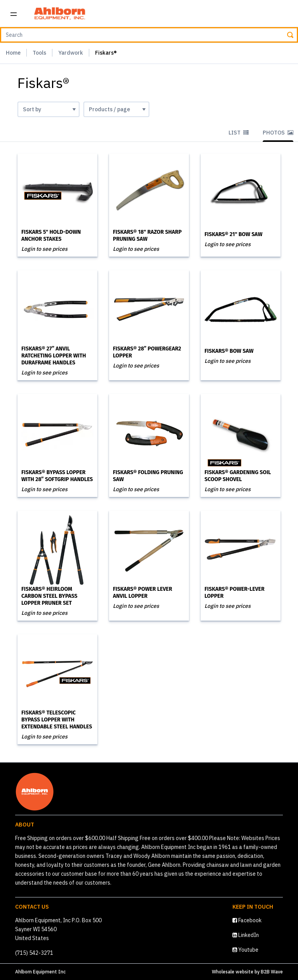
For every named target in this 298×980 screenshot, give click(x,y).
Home (13, 53)
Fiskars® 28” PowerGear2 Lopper (147, 352)
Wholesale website (233, 972)
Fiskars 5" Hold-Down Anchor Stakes (51, 236)
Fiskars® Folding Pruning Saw (148, 476)
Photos (278, 133)
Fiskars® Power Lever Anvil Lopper (143, 593)
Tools (39, 53)
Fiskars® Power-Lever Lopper (235, 593)
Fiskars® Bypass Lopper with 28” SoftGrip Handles (57, 476)
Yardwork (71, 53)
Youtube (245, 950)
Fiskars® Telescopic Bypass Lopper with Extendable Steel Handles (57, 720)
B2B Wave (272, 972)
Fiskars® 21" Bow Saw (233, 234)
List (239, 133)
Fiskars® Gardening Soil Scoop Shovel (238, 476)
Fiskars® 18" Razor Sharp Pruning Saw (147, 236)
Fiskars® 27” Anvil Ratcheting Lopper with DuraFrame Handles (54, 356)
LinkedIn (246, 935)
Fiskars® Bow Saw (229, 351)
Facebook (247, 920)
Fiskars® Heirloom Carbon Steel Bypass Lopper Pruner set (49, 596)
